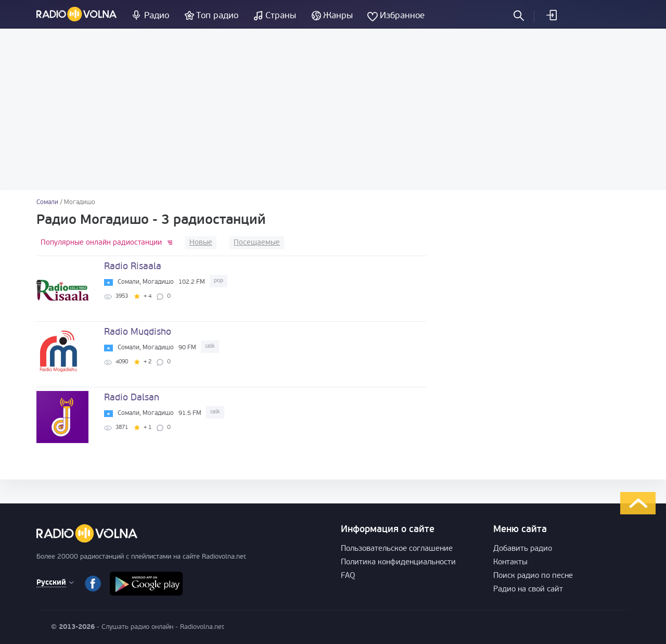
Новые (201, 243)
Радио (157, 16)
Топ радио (217, 16)
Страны (281, 16)
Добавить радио (523, 549)
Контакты (510, 563)
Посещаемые (257, 243)
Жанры (338, 16)
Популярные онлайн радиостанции (101, 243)
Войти (551, 15)
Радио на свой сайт (528, 590)
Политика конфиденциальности (398, 563)
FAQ (348, 576)
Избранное (402, 16)
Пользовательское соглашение (397, 549)
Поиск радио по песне (533, 576)
